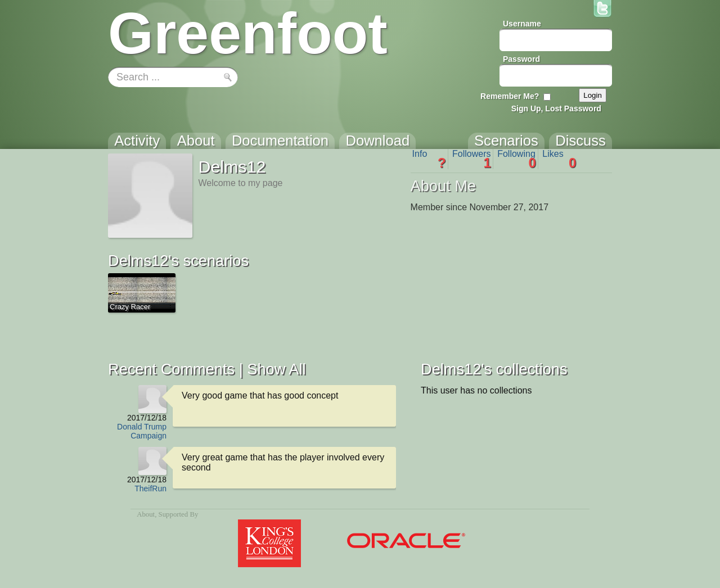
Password (521, 59)
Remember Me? (510, 96)
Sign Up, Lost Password (556, 108)
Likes (559, 159)
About (146, 514)
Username (522, 24)
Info (429, 159)
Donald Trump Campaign (142, 431)
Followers (472, 159)
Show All (276, 369)
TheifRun (150, 489)
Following (517, 159)
